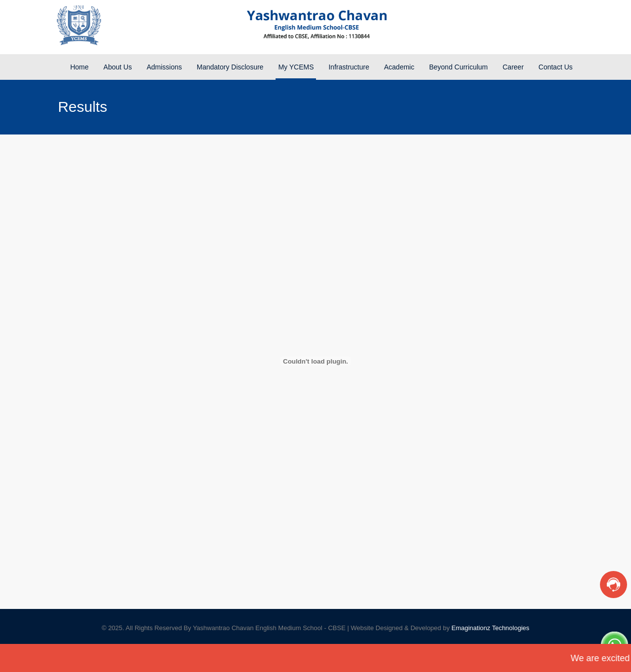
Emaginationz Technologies (491, 628)
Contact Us (555, 67)
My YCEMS (296, 67)
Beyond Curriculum (458, 67)
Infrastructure (349, 67)
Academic (399, 67)
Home (79, 67)
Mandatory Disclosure (230, 67)
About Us (118, 67)
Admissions (164, 67)
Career (513, 67)
